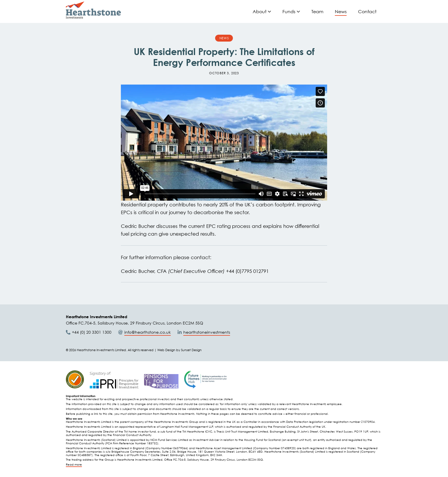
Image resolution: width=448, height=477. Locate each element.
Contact (367, 11)
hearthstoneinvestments (207, 332)
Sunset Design (191, 350)
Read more (74, 465)
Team (317, 11)
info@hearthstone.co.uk (148, 332)
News (341, 11)
